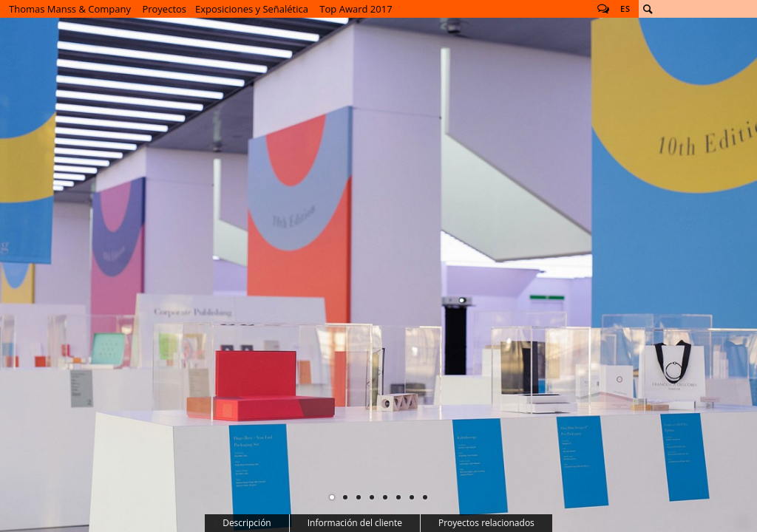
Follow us (603, 9)
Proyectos (164, 9)
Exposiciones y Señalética (252, 9)
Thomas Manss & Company (70, 9)
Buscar (648, 9)
